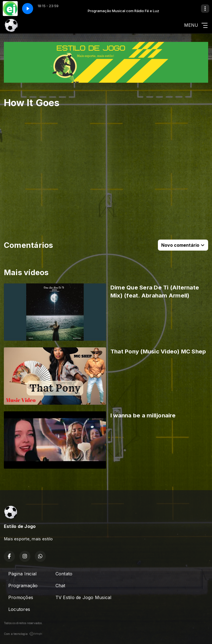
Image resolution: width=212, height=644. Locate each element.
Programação (23, 586)
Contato (64, 574)
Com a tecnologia (23, 634)
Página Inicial (22, 574)
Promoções (21, 597)
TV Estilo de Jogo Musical (84, 597)
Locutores (19, 609)
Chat (60, 586)
